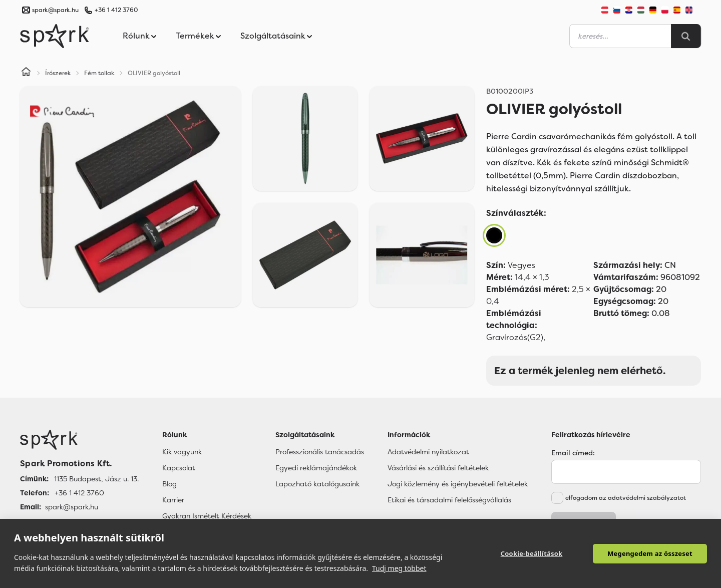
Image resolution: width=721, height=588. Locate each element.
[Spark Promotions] (55, 36)
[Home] (26, 73)
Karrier (173, 500)
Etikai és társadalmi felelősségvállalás (449, 500)
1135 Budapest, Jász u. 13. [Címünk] (96, 479)
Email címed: (573, 453)
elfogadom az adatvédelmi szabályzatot (626, 498)
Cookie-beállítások (532, 553)
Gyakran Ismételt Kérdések (207, 516)
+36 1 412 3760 (116, 10)
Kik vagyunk (182, 452)
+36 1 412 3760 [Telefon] (79, 493)
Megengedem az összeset (650, 553)
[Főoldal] (79, 440)
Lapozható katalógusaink (317, 484)
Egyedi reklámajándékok (316, 468)
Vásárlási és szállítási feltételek (438, 468)
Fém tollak (99, 73)
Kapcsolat (179, 468)
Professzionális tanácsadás (320, 452)
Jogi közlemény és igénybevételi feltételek (458, 484)
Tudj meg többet (399, 568)
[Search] (686, 36)
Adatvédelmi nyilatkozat (428, 452)
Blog (169, 484)
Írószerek (58, 73)
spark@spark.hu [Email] (72, 507)
